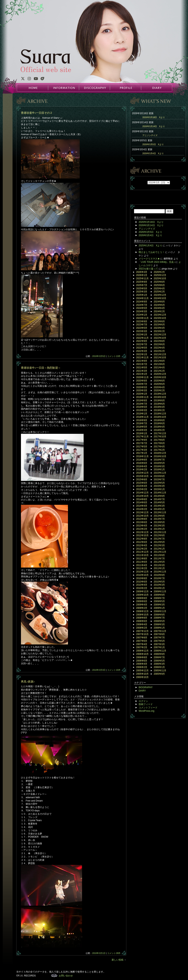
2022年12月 (160, 335)
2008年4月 (142, 624)
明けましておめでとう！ (152, 252)
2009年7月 (159, 598)
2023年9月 (142, 321)
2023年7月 (142, 325)
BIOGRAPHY (146, 687)
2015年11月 (160, 473)
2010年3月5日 (99, 356)
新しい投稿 (119, 960)
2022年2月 (159, 351)
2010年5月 (159, 582)
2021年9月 (142, 361)
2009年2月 (142, 608)
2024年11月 (142, 298)
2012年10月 (142, 535)
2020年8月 (159, 381)
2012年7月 (159, 539)
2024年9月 (142, 302)
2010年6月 (142, 582)
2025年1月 (142, 295)
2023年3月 (142, 331)
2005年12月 (142, 671)
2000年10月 (142, 677)
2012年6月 (142, 542)
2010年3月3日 (99, 670)
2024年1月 (142, 315)
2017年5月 (142, 447)
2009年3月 (159, 605)
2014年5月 (159, 502)
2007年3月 (159, 644)
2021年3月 (142, 371)
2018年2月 (159, 430)
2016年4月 (142, 466)
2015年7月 (159, 480)
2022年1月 (142, 354)
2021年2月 (159, 371)
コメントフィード (148, 708)
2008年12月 (142, 611)
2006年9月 (159, 654)
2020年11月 (142, 377)
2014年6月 (142, 502)
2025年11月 (142, 278)
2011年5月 (159, 562)
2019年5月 (142, 407)
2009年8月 (142, 598)
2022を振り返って (148, 269)
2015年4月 (142, 486)
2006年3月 (159, 664)
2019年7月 (142, 404)
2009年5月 (159, 601)
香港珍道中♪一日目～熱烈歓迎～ (41, 368)
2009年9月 (159, 595)
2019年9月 (142, 400)
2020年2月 (159, 390)
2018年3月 (142, 430)
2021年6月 (159, 364)
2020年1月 (142, 394)
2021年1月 (142, 374)
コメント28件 (114, 953)
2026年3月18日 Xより (154, 117)
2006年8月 (142, 657)
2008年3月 (159, 624)
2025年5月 (142, 288)
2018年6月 (159, 423)
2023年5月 (142, 328)
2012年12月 (142, 532)
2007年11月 (160, 631)
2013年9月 (159, 516)
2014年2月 (142, 509)
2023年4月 (159, 328)
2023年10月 (160, 318)
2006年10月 (142, 654)
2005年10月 (142, 674)
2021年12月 (160, 354)
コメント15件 (114, 670)
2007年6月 (142, 641)
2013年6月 (142, 522)
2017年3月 (142, 450)
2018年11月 (142, 417)
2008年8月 (142, 618)
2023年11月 (142, 318)
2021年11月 (142, 358)
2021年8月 (159, 361)
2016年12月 (160, 453)
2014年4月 (142, 506)
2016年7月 (159, 460)
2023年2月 (159, 331)
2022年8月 (159, 341)
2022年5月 (142, 348)
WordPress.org (146, 711)
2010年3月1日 (99, 953)
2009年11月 (160, 591)
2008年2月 (142, 628)
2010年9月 (159, 575)
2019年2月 (159, 410)
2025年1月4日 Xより (150, 246)
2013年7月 (159, 519)
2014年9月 (159, 496)
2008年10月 (142, 615)
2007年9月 (159, 634)
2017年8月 (159, 440)
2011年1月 (159, 568)
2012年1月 (159, 549)
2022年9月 (142, 341)
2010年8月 (142, 578)
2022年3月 (142, 351)
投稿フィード (146, 704)
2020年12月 (160, 374)
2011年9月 (159, 555)
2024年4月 (159, 308)
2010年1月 (159, 588)
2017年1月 (142, 453)
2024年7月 (142, 305)
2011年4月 (142, 565)
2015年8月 (142, 480)
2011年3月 (159, 565)
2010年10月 (142, 575)
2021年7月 (142, 364)
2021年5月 (142, 368)
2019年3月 (142, 410)
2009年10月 (142, 595)
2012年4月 (142, 545)
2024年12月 (160, 295)
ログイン (143, 701)
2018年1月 (142, 433)
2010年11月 (160, 572)
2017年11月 (142, 437)
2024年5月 (142, 308)
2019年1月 (142, 414)
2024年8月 (159, 302)
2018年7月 (142, 423)
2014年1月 (159, 509)
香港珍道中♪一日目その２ (37, 113)
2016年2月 (142, 470)
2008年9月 (159, 615)
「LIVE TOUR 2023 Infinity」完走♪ (157, 262)
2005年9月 (159, 674)
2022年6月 (159, 344)
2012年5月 (159, 542)
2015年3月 (159, 486)
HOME (33, 88)
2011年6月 (142, 562)
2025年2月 (159, 292)
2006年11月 (160, 651)
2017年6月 (159, 443)
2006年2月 (142, 667)
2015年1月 (159, 489)
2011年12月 (142, 552)
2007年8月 (142, 638)
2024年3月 (142, 311)
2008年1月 (159, 628)
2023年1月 (142, 335)
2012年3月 (159, 545)
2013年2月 (142, 529)
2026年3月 (142, 272)
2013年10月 (142, 516)
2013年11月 (160, 512)
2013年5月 (159, 522)
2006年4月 (142, 664)
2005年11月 (160, 671)
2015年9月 (159, 476)
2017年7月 (142, 443)
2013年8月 (142, 519)
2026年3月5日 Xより (153, 144)
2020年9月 (142, 381)
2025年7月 (142, 285)
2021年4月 (159, 368)
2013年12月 (142, 512)
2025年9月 (142, 282)
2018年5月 (142, 427)
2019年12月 (160, 394)
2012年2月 (142, 549)
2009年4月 (142, 605)
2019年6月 (159, 404)
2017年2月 (159, 450)
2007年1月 (159, 647)
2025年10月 (160, 278)
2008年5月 (159, 621)
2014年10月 (142, 496)
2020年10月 (160, 377)
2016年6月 (142, 463)
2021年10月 (160, 358)
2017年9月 (142, 440)
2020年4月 (159, 387)
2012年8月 (142, 539)
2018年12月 (160, 414)
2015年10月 (142, 476)
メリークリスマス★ (149, 259)
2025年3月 (142, 292)
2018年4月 (159, 427)
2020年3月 (142, 390)
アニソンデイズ (150, 135)
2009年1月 (159, 608)
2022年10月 (160, 338)
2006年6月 (142, 661)
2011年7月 (159, 559)
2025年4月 (159, 288)
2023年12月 (160, 315)
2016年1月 (159, 470)
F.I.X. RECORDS (54, 975)
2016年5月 (159, 463)
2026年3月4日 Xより (153, 153)
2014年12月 (142, 493)
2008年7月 (159, 618)
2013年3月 (159, 526)
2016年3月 (159, 466)
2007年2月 (142, 647)
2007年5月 (159, 641)
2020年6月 (159, 384)
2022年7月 (142, 344)
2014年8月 (142, 499)
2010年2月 (142, 588)
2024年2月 (159, 311)
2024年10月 (160, 298)
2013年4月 (142, 526)
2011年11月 (160, 552)
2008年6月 (142, 621)
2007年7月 (159, 638)
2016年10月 (160, 456)
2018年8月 (159, 420)
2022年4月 (159, 348)
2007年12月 (142, 631)
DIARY (156, 88)
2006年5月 (159, 661)
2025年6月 (159, 285)
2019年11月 (142, 397)
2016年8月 (142, 460)
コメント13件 (114, 356)
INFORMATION (63, 88)
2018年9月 (142, 420)
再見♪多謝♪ (28, 682)
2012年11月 (160, 532)
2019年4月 (159, 407)
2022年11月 (142, 338)
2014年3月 (159, 506)
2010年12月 (142, 572)
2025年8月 (159, 282)
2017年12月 (160, 433)
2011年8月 (142, 559)
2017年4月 (159, 447)
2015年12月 (142, 473)
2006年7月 (159, 657)
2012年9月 (159, 535)
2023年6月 (159, 325)
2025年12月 (160, 275)
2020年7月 (142, 384)
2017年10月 (160, 437)
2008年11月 (160, 611)
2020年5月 (142, 387)
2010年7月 (159, 578)
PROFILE (125, 88)
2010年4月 (142, 585)
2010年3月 (159, 585)
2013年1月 (159, 529)
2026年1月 (142, 275)
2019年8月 (159, 400)
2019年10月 (160, 397)
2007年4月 (142, 644)
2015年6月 (142, 483)
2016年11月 (142, 456)
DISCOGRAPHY (94, 88)
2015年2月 (142, 489)
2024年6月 (159, 305)
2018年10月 (160, 417)
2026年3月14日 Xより (154, 126)
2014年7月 (159, 499)
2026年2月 (159, 272)
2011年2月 (142, 568)
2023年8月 (159, 321)
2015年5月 (159, 483)
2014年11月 (160, 493)
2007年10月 (142, 634)
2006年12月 (142, 651)
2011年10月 (142, 555)
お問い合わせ (66, 976)
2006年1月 (159, 667)
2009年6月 (142, 601)
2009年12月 (142, 591)
